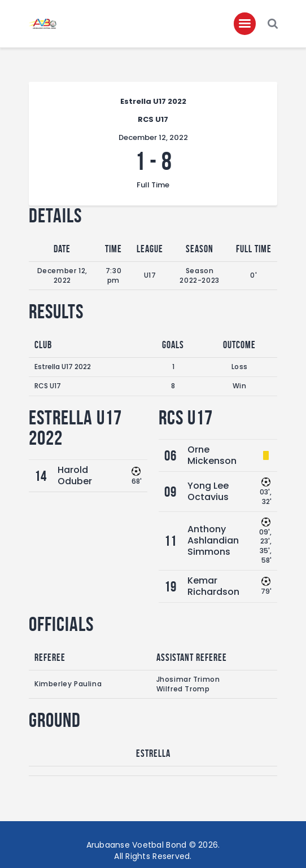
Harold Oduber (75, 475)
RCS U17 (48, 386)
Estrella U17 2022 (63, 367)
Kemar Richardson (213, 586)
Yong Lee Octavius (208, 491)
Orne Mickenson (212, 455)
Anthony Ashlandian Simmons (213, 540)
